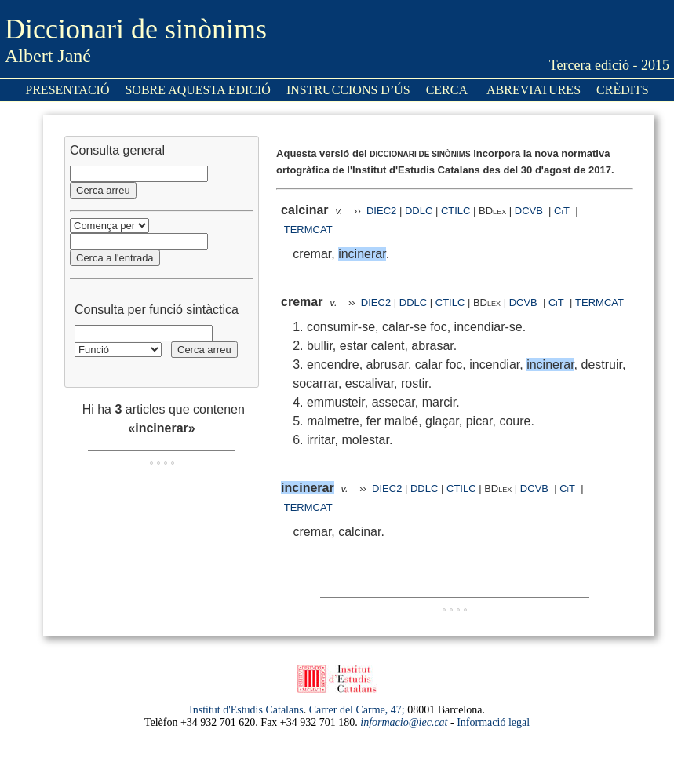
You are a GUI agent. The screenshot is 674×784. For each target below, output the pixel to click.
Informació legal (493, 722)
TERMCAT (308, 230)
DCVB (530, 211)
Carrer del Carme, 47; (357, 710)
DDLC (419, 211)
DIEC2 (381, 211)
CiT (562, 211)
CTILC (456, 211)
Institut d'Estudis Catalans (246, 710)
